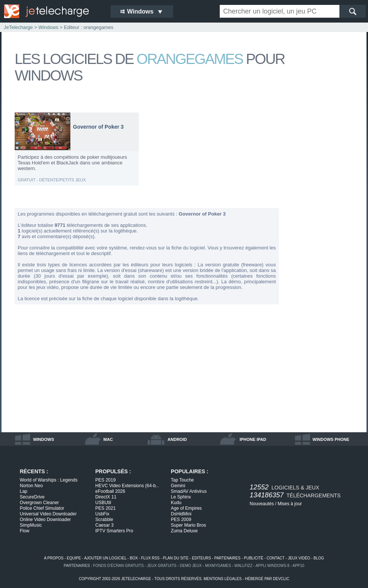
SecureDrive (32, 497)
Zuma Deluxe (184, 531)
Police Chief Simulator (42, 508)
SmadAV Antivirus (189, 491)
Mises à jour (290, 504)
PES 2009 (181, 520)
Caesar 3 (104, 525)
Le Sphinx (181, 497)
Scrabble (104, 520)
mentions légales (223, 579)
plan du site (176, 558)
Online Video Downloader (46, 520)
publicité (254, 558)
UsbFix (102, 514)
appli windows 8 (272, 566)
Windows (48, 27)
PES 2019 (105, 480)
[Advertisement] (323, 225)
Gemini (178, 486)
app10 (299, 566)
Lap (24, 491)
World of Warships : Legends (49, 480)
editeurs (201, 558)
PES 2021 (105, 508)
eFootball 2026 (110, 491)
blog (319, 558)
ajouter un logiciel (105, 558)
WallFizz (243, 566)
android (177, 439)
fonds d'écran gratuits (118, 566)
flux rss (150, 558)
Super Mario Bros (188, 525)
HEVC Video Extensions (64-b (127, 486)
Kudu (176, 503)
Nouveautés (262, 504)
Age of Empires (186, 508)
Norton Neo (31, 486)
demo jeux (191, 566)
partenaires (227, 558)
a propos (54, 558)
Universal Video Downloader (48, 514)
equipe (74, 558)
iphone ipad (253, 439)
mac (108, 439)
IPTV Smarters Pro (114, 531)
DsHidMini (181, 514)
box (134, 558)
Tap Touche (182, 480)
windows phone (331, 439)
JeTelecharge (18, 27)
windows (44, 439)
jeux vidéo (299, 558)
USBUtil (103, 503)
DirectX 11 (106, 497)
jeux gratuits (162, 566)
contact (276, 558)
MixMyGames (218, 566)
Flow (25, 531)
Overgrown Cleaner (40, 503)
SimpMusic (31, 525)
